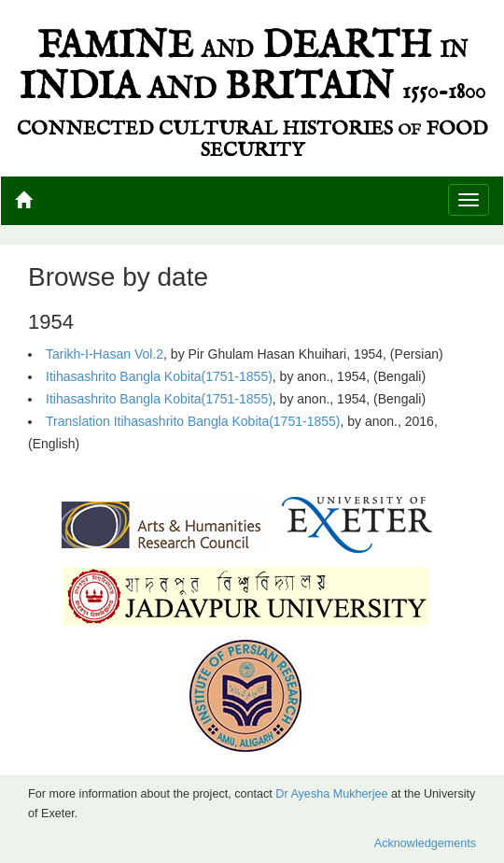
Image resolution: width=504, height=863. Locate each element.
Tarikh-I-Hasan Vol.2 (105, 354)
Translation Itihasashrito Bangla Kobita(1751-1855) (193, 421)
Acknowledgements (425, 843)
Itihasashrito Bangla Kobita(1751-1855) (159, 376)
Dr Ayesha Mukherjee (331, 794)
